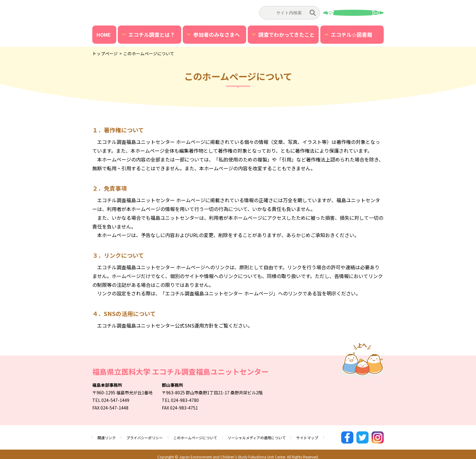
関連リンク (108, 435)
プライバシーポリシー (151, 435)
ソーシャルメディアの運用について (278, 435)
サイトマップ (335, 435)
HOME (104, 35)
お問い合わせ (353, 13)
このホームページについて (208, 435)
